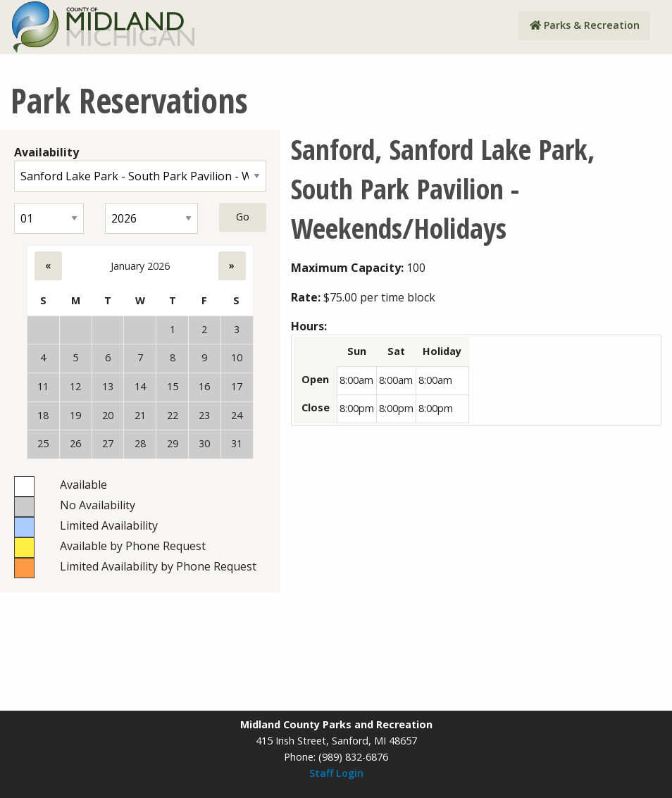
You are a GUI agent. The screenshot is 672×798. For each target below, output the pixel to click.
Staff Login (336, 773)
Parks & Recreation (585, 25)
